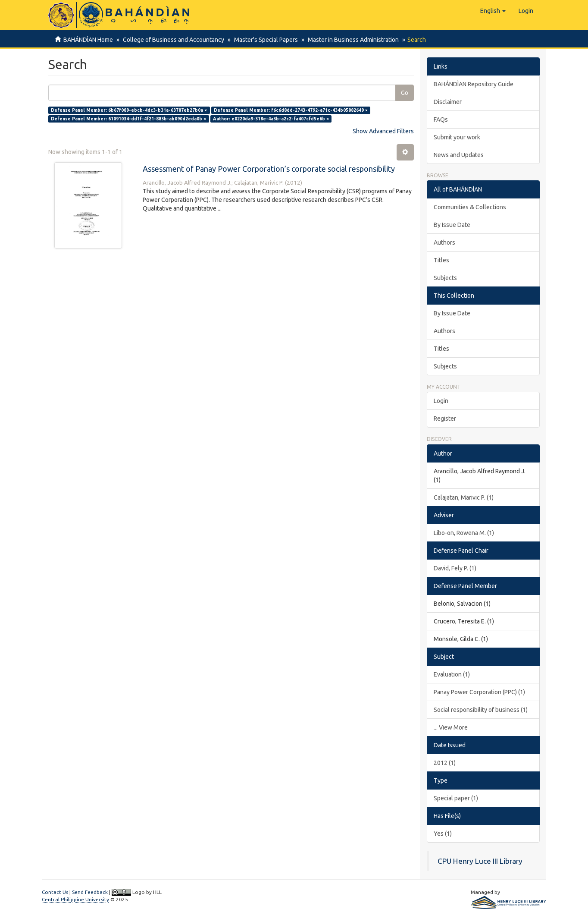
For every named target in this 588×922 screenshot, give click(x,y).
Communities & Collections (470, 207)
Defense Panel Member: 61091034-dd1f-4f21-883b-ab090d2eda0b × (128, 119)
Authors (444, 242)
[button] (493, 11)
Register (445, 419)
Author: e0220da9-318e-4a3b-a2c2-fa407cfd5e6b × (271, 119)
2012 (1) (445, 763)
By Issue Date (452, 225)
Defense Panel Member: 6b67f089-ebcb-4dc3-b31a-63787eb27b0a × (129, 110)
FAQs (441, 120)
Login (441, 401)
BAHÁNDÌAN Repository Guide (474, 84)
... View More (451, 727)
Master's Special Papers (263, 40)
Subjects (445, 278)
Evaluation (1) (452, 674)
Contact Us (55, 892)
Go (405, 93)
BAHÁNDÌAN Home (88, 40)
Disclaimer (448, 102)
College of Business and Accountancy (172, 40)
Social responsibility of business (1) (481, 710)
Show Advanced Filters (383, 131)
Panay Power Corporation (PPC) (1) (479, 692)
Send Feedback (90, 892)
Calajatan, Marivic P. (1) (464, 497)
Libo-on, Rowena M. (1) (464, 533)
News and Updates (459, 155)
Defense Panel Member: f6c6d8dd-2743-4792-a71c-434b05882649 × (291, 110)
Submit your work (457, 137)
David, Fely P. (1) (455, 568)
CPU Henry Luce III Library (480, 861)
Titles (441, 260)
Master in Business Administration (349, 40)
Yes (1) (443, 834)
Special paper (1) (456, 798)
